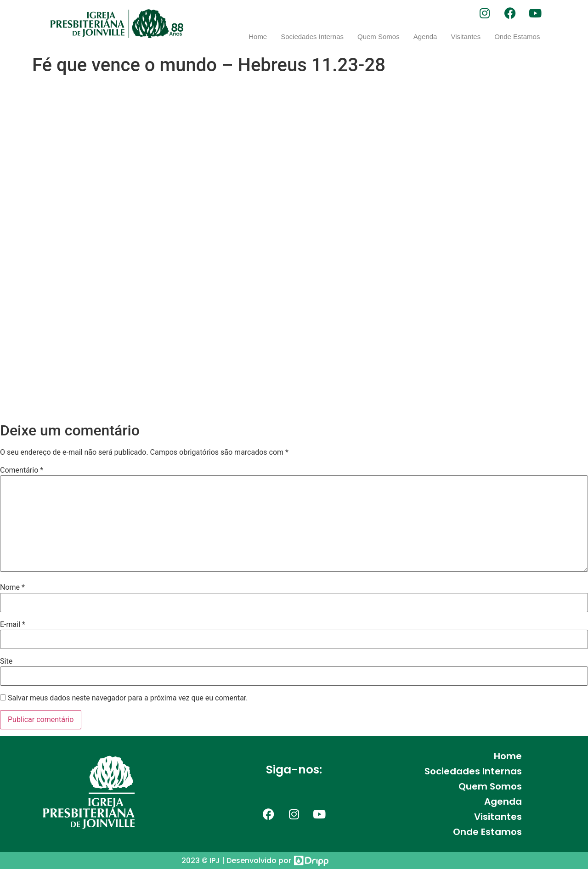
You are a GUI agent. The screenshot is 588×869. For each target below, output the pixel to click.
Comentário (22, 470)
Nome (12, 587)
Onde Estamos (517, 37)
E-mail (13, 625)
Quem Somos (379, 37)
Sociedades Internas (312, 37)
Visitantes (466, 37)
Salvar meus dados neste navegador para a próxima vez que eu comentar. (128, 698)
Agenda (425, 37)
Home (258, 37)
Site (6, 661)
